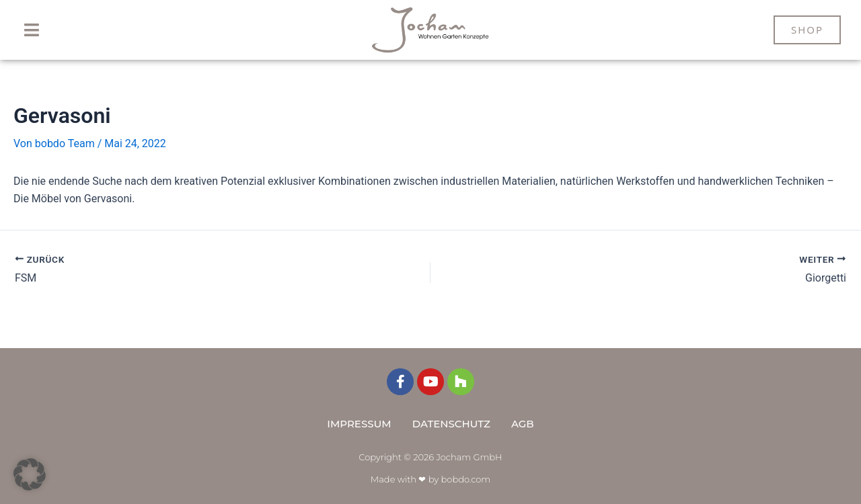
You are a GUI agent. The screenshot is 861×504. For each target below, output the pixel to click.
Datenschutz (451, 424)
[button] (32, 30)
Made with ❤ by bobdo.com (430, 479)
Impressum (359, 424)
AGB (523, 424)
